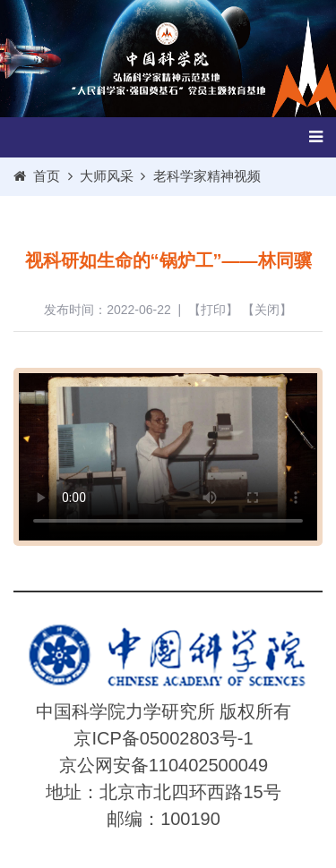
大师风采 (107, 176)
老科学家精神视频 (207, 176)
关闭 (267, 310)
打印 (213, 310)
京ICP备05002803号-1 (163, 738)
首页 (47, 176)
